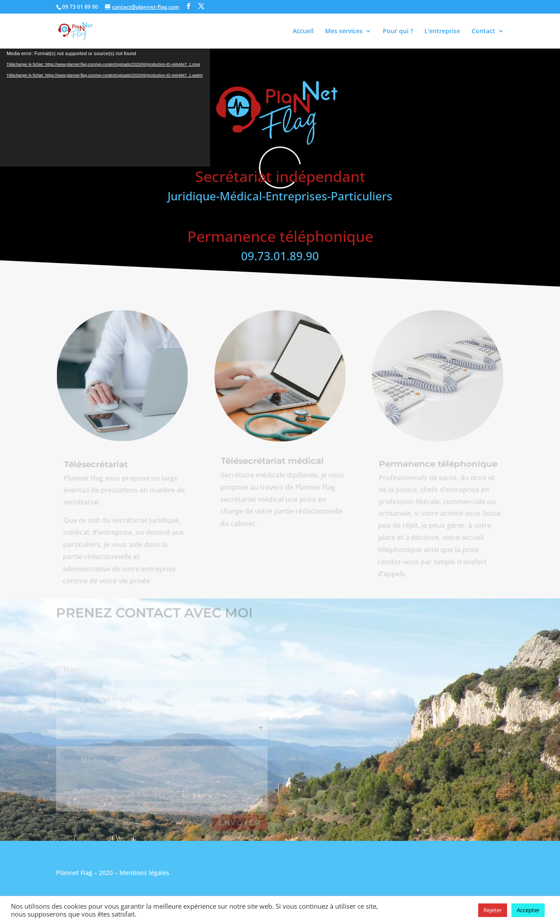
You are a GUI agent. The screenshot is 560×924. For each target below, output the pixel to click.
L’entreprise (442, 31)
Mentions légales (144, 873)
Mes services (344, 31)
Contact (483, 31)
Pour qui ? (398, 31)
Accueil (303, 31)
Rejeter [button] (493, 910)
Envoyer (240, 823)
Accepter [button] (528, 910)
